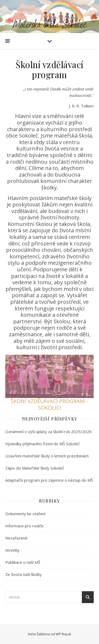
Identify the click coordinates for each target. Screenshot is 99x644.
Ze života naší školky (23, 574)
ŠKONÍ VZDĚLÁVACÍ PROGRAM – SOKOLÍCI (50, 404)
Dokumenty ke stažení (25, 514)
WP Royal (63, 634)
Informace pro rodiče (24, 526)
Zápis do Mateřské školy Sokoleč (35, 468)
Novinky (12, 550)
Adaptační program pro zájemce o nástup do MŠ (49, 480)
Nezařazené (16, 538)
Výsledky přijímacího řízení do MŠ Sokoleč (43, 444)
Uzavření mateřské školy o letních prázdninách (47, 456)
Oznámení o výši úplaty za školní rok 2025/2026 (48, 432)
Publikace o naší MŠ (23, 562)
